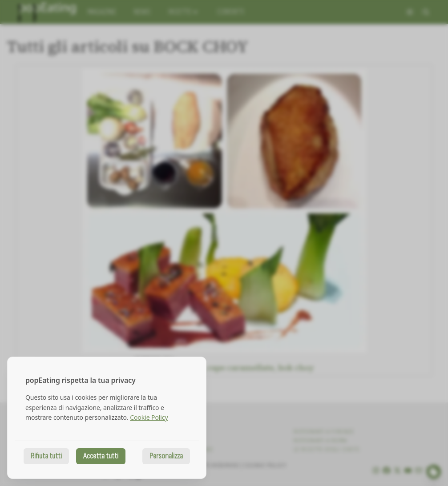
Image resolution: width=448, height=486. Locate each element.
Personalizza (166, 456)
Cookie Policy (149, 417)
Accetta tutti (101, 456)
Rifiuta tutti (46, 456)
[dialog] (107, 418)
